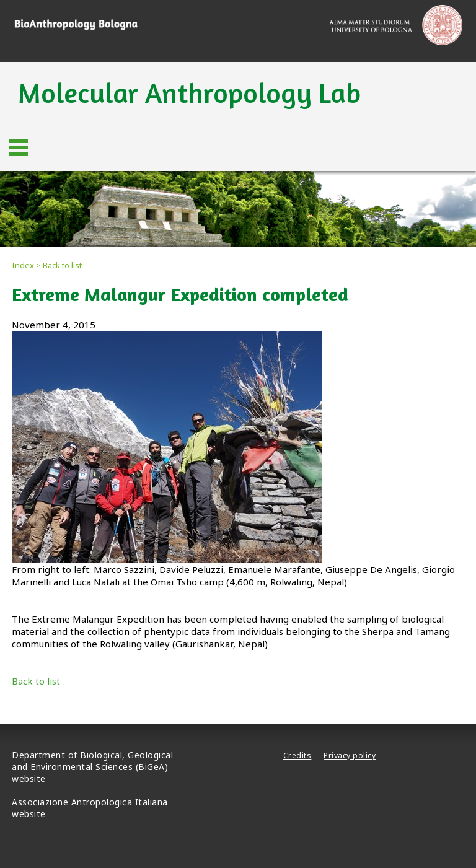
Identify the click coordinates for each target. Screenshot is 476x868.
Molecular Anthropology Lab (189, 93)
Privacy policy (350, 756)
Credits (297, 756)
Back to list (36, 681)
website (29, 778)
